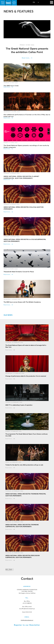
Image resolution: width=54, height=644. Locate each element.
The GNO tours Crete (11, 86)
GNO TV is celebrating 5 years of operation (19, 405)
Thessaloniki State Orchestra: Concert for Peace (19, 272)
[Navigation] (52, 3)
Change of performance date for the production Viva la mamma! (26, 376)
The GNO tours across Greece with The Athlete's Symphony (22, 302)
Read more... (26, 58)
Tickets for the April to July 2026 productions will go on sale (24, 465)
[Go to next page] (9, 569)
